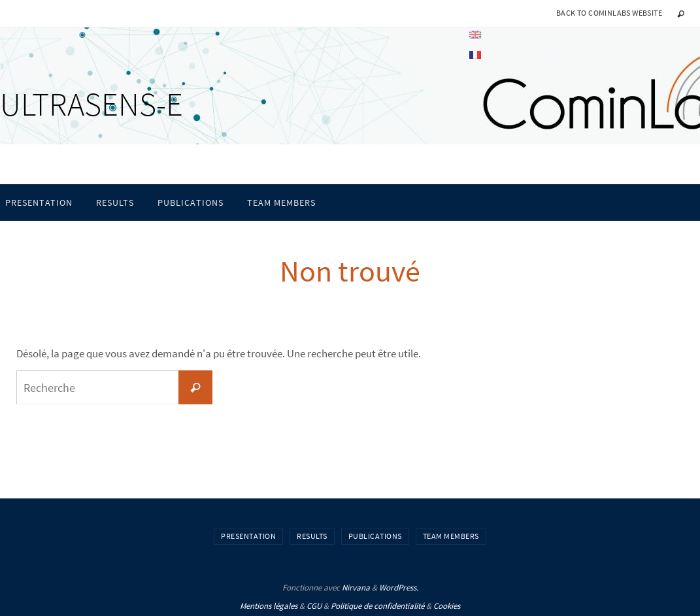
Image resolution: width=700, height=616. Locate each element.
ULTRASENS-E (92, 104)
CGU (314, 606)
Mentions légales (269, 606)
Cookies (447, 606)
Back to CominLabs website (609, 13)
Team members (451, 536)
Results (312, 536)
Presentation (248, 536)
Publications (375, 536)
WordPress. (399, 588)
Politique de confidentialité (377, 606)
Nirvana (356, 588)
